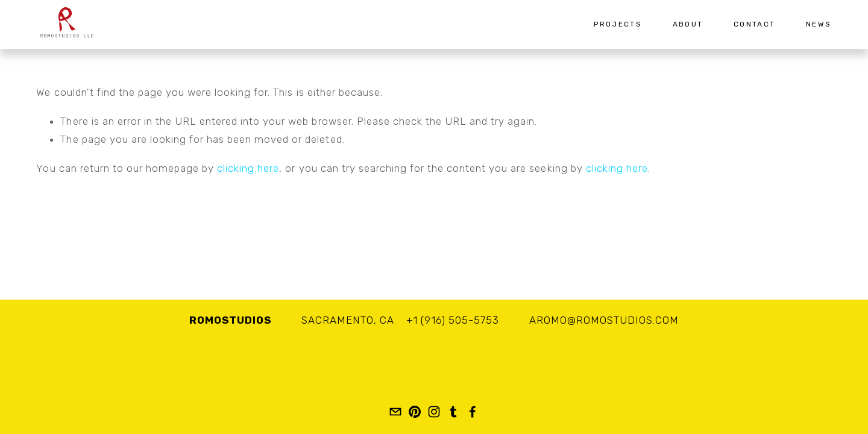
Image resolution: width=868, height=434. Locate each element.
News (819, 24)
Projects (618, 24)
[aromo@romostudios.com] (395, 412)
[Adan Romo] (434, 412)
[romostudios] (415, 412)
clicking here (248, 168)
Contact (755, 24)
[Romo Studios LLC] (473, 412)
